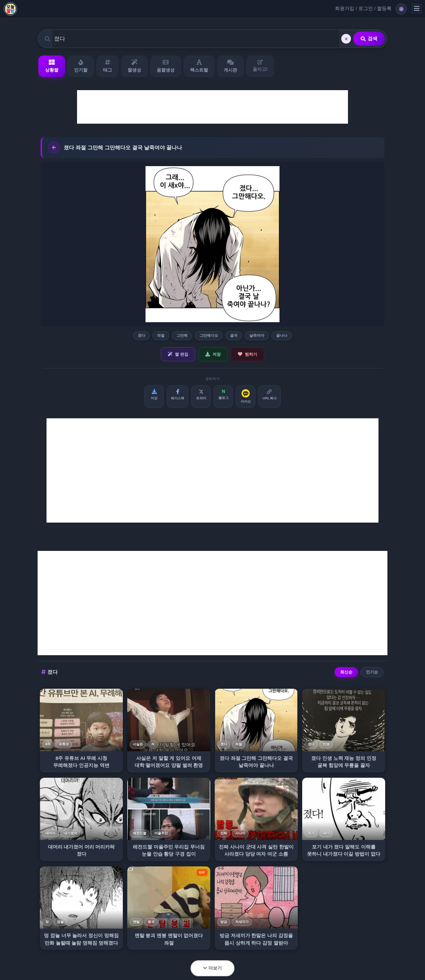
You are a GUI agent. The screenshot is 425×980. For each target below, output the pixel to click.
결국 (234, 335)
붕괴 (151, 922)
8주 (48, 744)
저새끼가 (242, 922)
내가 (326, 833)
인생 (326, 744)
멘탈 (136, 922)
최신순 (346, 672)
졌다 (141, 335)
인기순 (372, 672)
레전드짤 (140, 833)
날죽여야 (257, 335)
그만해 (182, 335)
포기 (311, 833)
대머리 (50, 833)
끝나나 (282, 335)
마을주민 (161, 833)
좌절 (161, 335)
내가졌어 (70, 833)
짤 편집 (178, 354)
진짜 (224, 833)
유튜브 (64, 744)
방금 (224, 922)
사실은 (138, 744)
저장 (213, 354)
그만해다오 (209, 335)
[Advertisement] (212, 107)
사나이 (240, 833)
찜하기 (247, 354)
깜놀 (60, 922)
